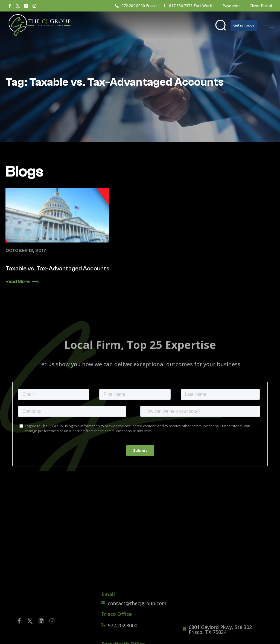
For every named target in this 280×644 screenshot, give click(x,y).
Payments (232, 6)
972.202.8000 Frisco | (141, 6)
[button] (221, 25)
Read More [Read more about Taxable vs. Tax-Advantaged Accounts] (18, 281)
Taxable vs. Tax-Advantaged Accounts (57, 268)
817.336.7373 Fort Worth (191, 6)
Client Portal (261, 6)
